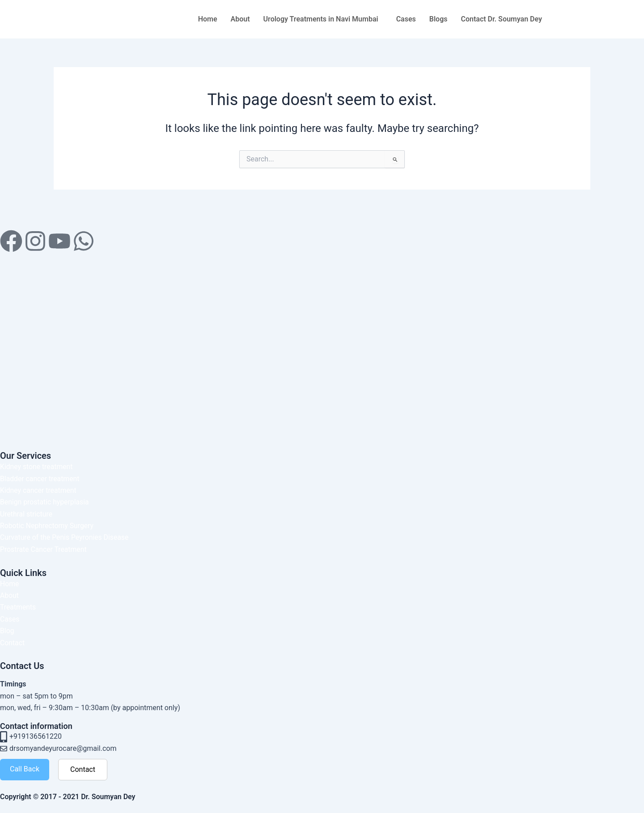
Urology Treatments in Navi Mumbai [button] (321, 19)
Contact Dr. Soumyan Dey (501, 19)
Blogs (439, 19)
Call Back (25, 769)
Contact (13, 643)
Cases (406, 19)
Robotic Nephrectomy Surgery (47, 526)
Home (208, 19)
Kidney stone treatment (37, 467)
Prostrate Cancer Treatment (44, 549)
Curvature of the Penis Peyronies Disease (65, 537)
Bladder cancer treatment (40, 479)
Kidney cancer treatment (39, 490)
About (240, 19)
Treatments (18, 607)
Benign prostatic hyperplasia (45, 502)
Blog (7, 631)
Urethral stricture (27, 514)
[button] (323, 19)
